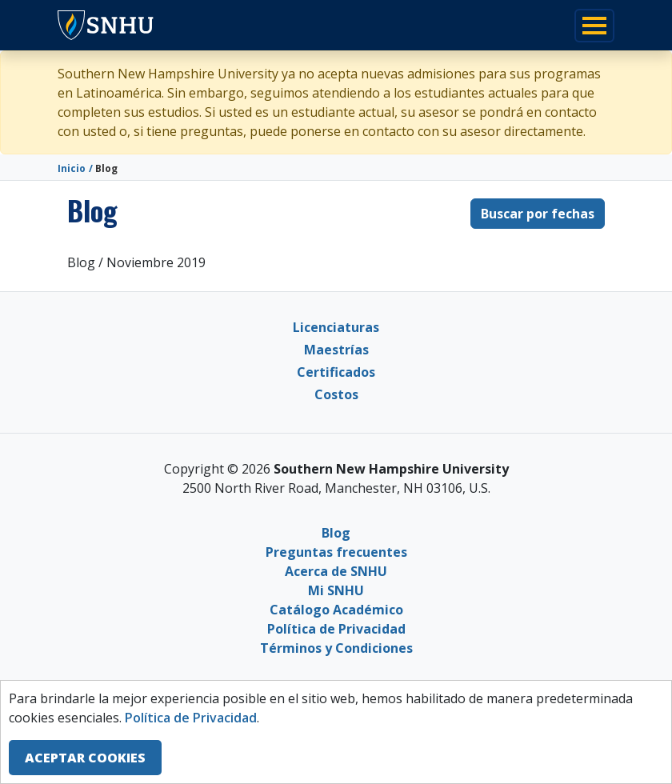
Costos (336, 394)
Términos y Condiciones (336, 648)
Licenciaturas (336, 327)
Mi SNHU (336, 590)
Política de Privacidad (336, 629)
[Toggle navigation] (594, 26)
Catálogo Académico (336, 610)
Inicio (72, 168)
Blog (336, 533)
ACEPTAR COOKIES (85, 758)
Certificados (336, 372)
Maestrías (336, 350)
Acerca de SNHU (336, 571)
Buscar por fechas (538, 214)
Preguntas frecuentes (336, 552)
